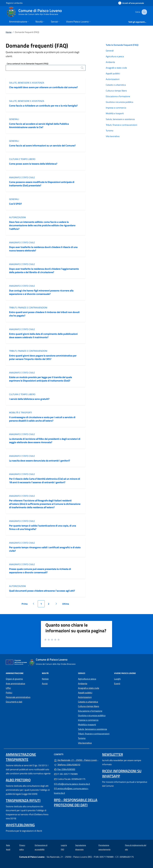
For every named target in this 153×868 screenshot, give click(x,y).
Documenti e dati (14, 702)
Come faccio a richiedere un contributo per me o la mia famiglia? (43, 106)
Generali (14, 119)
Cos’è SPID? (16, 204)
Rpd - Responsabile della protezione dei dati (76, 802)
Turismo (110, 131)
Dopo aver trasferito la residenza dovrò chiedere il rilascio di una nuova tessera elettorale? (43, 249)
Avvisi (45, 683)
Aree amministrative (15, 683)
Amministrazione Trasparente (21, 757)
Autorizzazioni (17, 217)
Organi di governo (14, 679)
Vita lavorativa (113, 136)
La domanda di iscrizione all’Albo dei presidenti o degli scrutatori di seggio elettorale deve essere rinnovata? (45, 441)
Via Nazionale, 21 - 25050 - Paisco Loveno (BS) (76, 760)
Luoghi (117, 679)
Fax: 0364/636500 (65, 769)
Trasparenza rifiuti (23, 800)
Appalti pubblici (113, 73)
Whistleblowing (20, 825)
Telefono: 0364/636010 (67, 765)
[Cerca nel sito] (144, 12)
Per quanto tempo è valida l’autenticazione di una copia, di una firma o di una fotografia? (43, 527)
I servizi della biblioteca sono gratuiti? (29, 399)
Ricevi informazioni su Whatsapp (122, 773)
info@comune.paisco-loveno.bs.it (72, 784)
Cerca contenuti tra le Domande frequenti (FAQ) (28, 64)
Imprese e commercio (116, 108)
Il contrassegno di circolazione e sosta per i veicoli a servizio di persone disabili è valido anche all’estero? (42, 419)
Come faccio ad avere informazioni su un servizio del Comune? (42, 145)
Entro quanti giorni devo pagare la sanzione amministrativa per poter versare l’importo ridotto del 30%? (43, 357)
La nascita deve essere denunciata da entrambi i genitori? (40, 461)
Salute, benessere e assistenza (27, 83)
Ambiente (110, 62)
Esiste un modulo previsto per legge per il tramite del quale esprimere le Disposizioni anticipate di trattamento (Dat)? (41, 379)
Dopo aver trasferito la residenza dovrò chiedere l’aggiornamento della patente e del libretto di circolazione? (44, 270)
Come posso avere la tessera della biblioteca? (33, 164)
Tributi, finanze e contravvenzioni (28, 308)
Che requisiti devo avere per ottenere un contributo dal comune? (43, 87)
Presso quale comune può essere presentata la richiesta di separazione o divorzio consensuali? (40, 571)
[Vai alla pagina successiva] (56, 604)
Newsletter (113, 754)
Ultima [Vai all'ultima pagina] (66, 605)
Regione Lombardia (14, 3)
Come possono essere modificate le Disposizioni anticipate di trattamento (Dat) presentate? (42, 184)
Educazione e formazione (118, 96)
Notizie (45, 679)
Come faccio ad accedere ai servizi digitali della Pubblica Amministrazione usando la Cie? (39, 125)
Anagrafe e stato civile (22, 177)
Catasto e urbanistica (116, 85)
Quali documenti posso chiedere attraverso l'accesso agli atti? (42, 591)
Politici (9, 693)
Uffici (8, 688)
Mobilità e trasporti (20, 413)
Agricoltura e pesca (115, 56)
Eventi (117, 683)
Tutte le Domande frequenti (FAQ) (122, 45)
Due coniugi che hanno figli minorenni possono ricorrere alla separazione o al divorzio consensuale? (41, 292)
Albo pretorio (18, 780)
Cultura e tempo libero (22, 159)
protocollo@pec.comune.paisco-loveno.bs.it (71, 791)
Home (9, 32)
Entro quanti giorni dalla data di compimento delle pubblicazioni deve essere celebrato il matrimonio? (43, 336)
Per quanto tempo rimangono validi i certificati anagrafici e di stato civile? (45, 549)
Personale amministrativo (18, 697)
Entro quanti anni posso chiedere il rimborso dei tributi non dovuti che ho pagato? (44, 314)
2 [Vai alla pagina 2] (50, 605)
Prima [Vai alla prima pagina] (25, 605)
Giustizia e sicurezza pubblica (119, 102)
